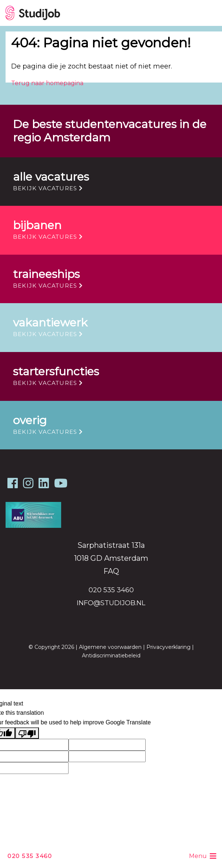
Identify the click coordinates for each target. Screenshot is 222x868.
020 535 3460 (30, 856)
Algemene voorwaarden (110, 647)
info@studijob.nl (111, 603)
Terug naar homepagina (47, 83)
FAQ (111, 571)
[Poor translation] (27, 733)
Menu (203, 856)
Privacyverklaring (168, 647)
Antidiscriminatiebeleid (111, 656)
